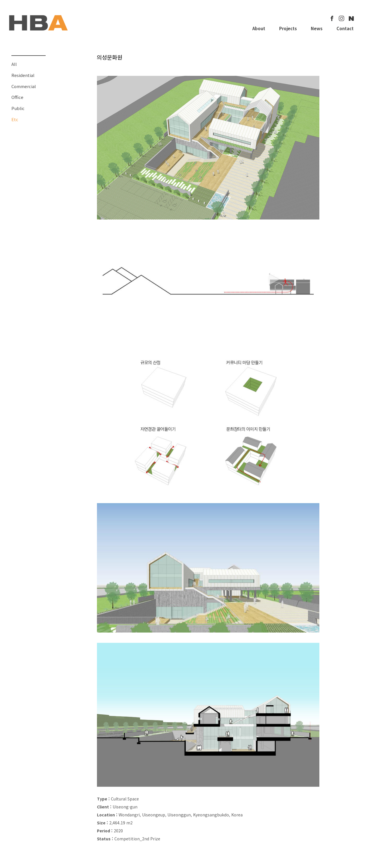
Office (17, 97)
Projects (288, 28)
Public (18, 108)
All (14, 64)
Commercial (24, 86)
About (259, 28)
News (317, 28)
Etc (15, 119)
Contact (345, 28)
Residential (23, 75)
